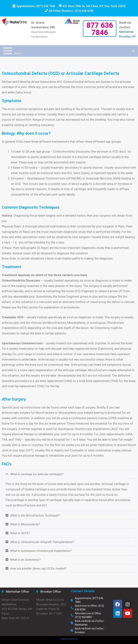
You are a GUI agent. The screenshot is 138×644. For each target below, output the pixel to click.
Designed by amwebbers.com (69, 639)
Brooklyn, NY (127, 36)
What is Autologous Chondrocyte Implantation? (41, 551)
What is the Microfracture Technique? (35, 515)
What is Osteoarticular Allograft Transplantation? (42, 542)
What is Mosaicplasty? (25, 524)
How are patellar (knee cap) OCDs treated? (38, 568)
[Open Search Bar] (133, 51)
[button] (69, 474)
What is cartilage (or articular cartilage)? (37, 474)
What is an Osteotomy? (25, 560)
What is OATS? (20, 533)
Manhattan (126, 32)
